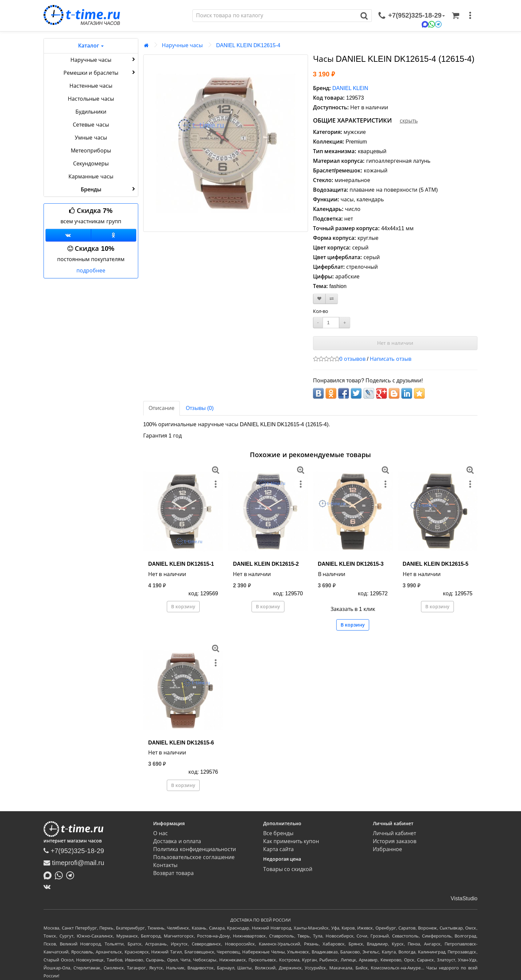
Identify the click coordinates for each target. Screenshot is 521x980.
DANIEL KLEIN (350, 88)
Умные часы (91, 138)
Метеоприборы (91, 151)
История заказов (395, 841)
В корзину (183, 607)
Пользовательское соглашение (194, 857)
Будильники (91, 112)
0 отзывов (353, 359)
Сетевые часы (91, 125)
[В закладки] (319, 299)
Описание (161, 408)
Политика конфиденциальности (194, 849)
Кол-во (321, 311)
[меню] (470, 16)
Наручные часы (104, 59)
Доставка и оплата (177, 841)
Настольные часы (91, 99)
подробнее (91, 271)
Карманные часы (91, 177)
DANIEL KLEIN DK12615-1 (181, 564)
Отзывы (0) (200, 408)
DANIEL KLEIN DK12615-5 (436, 564)
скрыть (409, 121)
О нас (160, 833)
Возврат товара (173, 873)
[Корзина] (456, 16)
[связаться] (412, 16)
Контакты (165, 865)
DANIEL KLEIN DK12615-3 (351, 564)
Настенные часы (91, 86)
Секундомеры (91, 164)
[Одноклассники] (114, 235)
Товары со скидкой (288, 869)
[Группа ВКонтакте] (68, 235)
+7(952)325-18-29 (74, 851)
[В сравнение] (332, 299)
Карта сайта (278, 849)
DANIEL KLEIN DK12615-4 (248, 45)
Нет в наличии (395, 343)
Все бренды (278, 833)
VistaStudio (464, 898)
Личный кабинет (394, 833)
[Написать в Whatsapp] (60, 875)
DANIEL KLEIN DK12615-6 (181, 743)
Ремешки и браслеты (100, 72)
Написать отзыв (390, 359)
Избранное (387, 849)
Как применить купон (291, 841)
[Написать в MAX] (49, 875)
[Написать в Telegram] (72, 875)
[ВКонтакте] (49, 887)
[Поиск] (275, 16)
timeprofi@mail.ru (74, 863)
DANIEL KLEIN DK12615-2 (266, 564)
